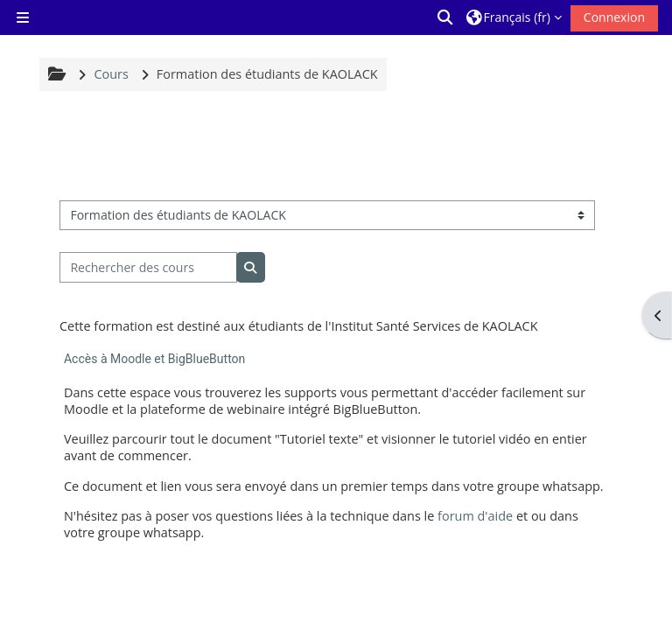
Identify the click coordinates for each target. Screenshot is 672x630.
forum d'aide (475, 516)
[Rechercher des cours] (148, 267)
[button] (445, 17)
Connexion (614, 17)
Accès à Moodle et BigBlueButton (154, 359)
